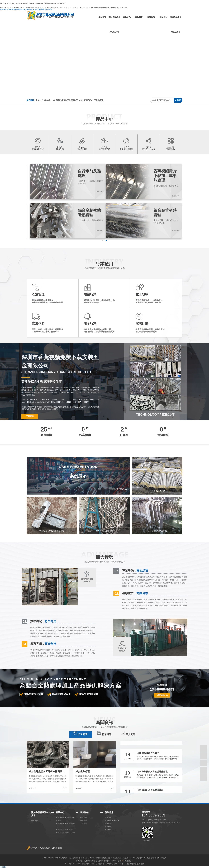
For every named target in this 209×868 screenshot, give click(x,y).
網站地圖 (3, 867)
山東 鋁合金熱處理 (43, 100)
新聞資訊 (151, 17)
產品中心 (127, 17)
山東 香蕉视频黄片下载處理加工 (65, 100)
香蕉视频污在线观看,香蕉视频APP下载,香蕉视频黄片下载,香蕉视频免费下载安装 (26, 9)
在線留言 (163, 17)
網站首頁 (102, 17)
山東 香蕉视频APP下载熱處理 (91, 100)
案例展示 (139, 17)
